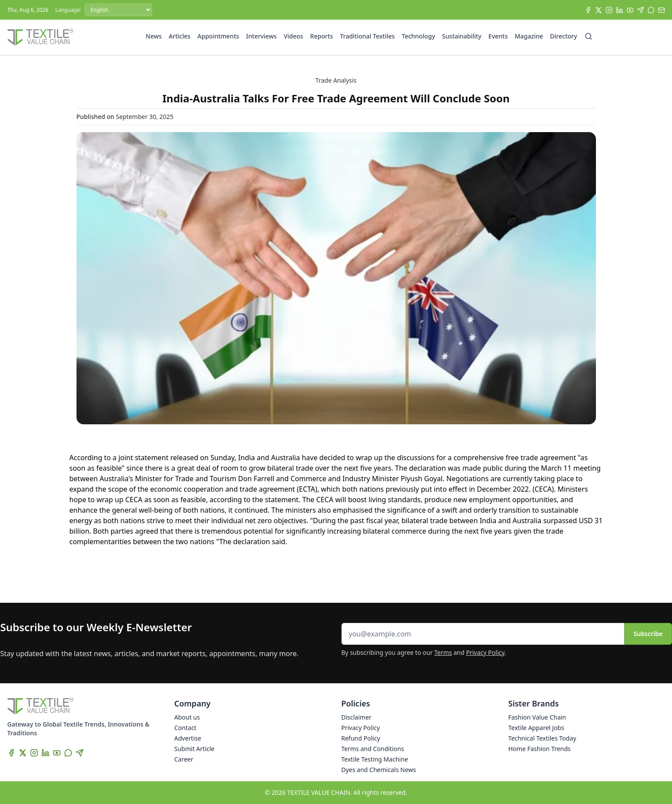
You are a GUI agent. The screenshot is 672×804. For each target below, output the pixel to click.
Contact (186, 728)
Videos (293, 36)
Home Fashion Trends (540, 749)
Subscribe (648, 634)
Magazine (529, 36)
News (154, 36)
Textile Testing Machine (375, 759)
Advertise (188, 738)
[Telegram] (641, 10)
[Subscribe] (662, 10)
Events (498, 36)
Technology (418, 36)
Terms (443, 652)
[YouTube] (630, 10)
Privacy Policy (485, 652)
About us (187, 717)
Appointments (218, 36)
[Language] (118, 10)
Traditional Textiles (367, 36)
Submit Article (195, 749)
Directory (564, 36)
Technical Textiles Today (542, 738)
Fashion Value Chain (537, 717)
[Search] (588, 36)
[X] (599, 10)
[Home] (41, 37)
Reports (321, 36)
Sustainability (462, 36)
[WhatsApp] (651, 10)
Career (184, 759)
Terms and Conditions (373, 749)
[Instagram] (609, 10)
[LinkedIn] (620, 10)
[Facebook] (588, 10)
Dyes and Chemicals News (379, 770)
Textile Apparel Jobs (536, 728)
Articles (180, 36)
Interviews (261, 36)
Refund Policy (361, 738)
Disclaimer (357, 717)
